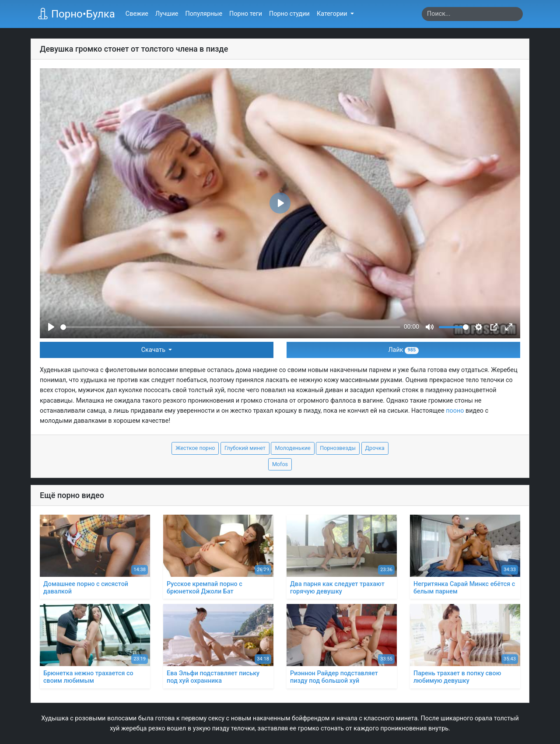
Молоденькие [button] (292, 448)
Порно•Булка (76, 14)
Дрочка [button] (375, 448)
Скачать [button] (154, 350)
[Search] (472, 14)
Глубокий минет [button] (245, 448)
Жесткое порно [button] (195, 448)
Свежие (137, 14)
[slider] (230, 327)
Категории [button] (333, 14)
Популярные (204, 14)
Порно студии (289, 14)
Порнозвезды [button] (338, 448)
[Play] (51, 327)
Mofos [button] (280, 464)
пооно (455, 411)
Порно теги (246, 14)
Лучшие (167, 14)
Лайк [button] (403, 350)
